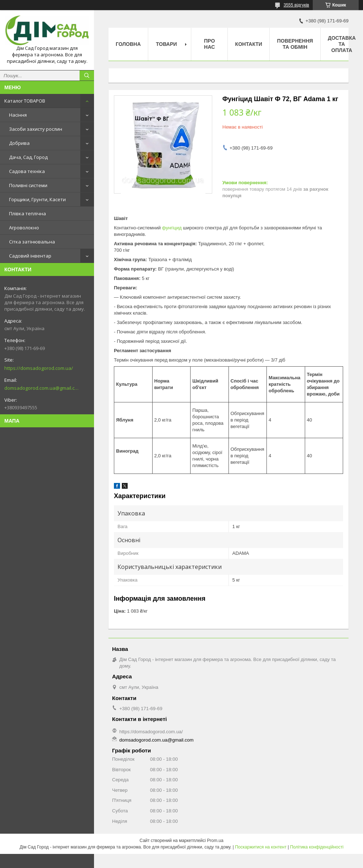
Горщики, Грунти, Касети (37, 199)
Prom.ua (215, 841)
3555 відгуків (296, 5)
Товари (166, 44)
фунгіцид (172, 228)
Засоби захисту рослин (36, 129)
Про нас (209, 44)
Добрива (19, 143)
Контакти (249, 44)
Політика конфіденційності (317, 847)
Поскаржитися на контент (261, 847)
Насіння (18, 115)
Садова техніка (27, 171)
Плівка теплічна (27, 213)
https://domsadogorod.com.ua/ (39, 368)
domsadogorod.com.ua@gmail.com (41, 388)
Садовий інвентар (30, 256)
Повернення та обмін (295, 44)
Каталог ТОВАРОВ (25, 101)
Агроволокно (24, 228)
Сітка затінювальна (32, 242)
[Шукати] (87, 75)
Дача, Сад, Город (28, 157)
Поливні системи (28, 185)
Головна (128, 44)
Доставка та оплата (342, 44)
